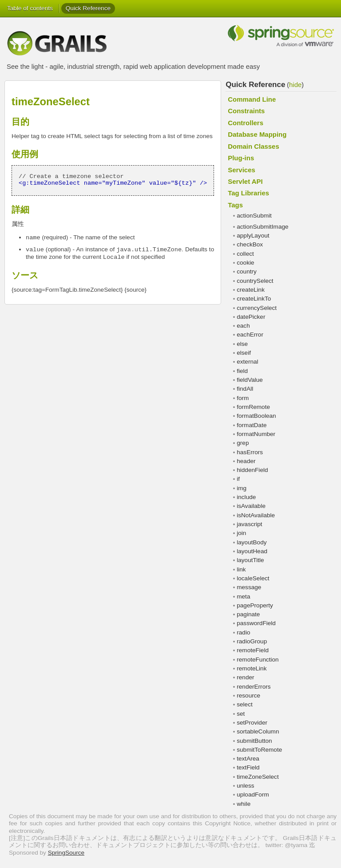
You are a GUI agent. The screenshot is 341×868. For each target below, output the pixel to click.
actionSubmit (254, 216)
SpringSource (66, 853)
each (243, 326)
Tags (235, 205)
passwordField (256, 623)
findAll (245, 389)
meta (243, 597)
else (242, 344)
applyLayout (253, 236)
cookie (245, 263)
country (247, 271)
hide (295, 85)
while (244, 804)
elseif (244, 353)
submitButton (254, 741)
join (241, 533)
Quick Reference (88, 8)
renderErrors (254, 687)
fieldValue (250, 380)
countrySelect (255, 281)
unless (245, 786)
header (246, 461)
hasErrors (250, 452)
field (242, 371)
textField (248, 767)
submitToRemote (259, 750)
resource (248, 696)
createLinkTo (254, 299)
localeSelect (253, 578)
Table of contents (30, 8)
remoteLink (252, 668)
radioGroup (252, 641)
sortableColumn (258, 731)
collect (245, 254)
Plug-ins (241, 158)
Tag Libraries (248, 193)
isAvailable (251, 506)
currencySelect (257, 308)
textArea (248, 759)
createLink (251, 290)
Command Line (252, 99)
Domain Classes (254, 146)
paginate (248, 614)
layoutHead (252, 551)
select (245, 704)
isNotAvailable (256, 515)
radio (243, 632)
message (249, 587)
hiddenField (252, 470)
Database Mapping (257, 134)
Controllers (246, 123)
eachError (250, 335)
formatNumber (256, 434)
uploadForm (253, 795)
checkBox (250, 244)
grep (243, 443)
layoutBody (252, 542)
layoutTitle (250, 560)
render (245, 677)
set (241, 714)
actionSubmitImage (262, 227)
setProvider (252, 723)
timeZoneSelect (258, 777)
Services (242, 170)
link (241, 569)
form (243, 398)
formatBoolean (256, 416)
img (242, 488)
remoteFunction (258, 660)
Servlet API (245, 181)
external (247, 362)
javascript (249, 524)
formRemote (253, 407)
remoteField (253, 650)
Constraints (246, 111)
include (246, 497)
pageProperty (255, 605)
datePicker (251, 317)
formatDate (252, 425)
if (238, 479)
